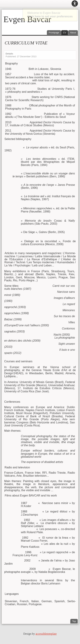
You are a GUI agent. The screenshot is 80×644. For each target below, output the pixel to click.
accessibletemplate (46, 634)
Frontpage (54, 33)
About (73, 33)
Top (74, 621)
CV (65, 33)
